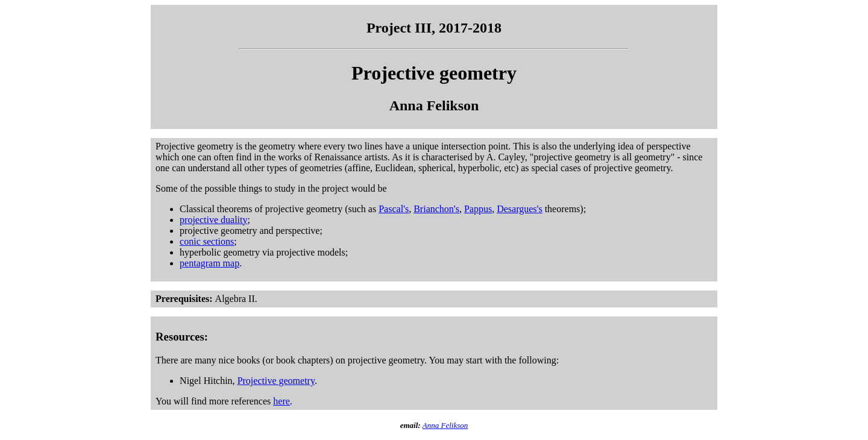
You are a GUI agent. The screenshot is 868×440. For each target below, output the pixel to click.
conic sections (207, 241)
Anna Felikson (445, 425)
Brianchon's (436, 209)
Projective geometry (276, 381)
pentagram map (209, 263)
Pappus (478, 209)
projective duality (213, 220)
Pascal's (394, 209)
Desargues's (519, 209)
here (281, 401)
